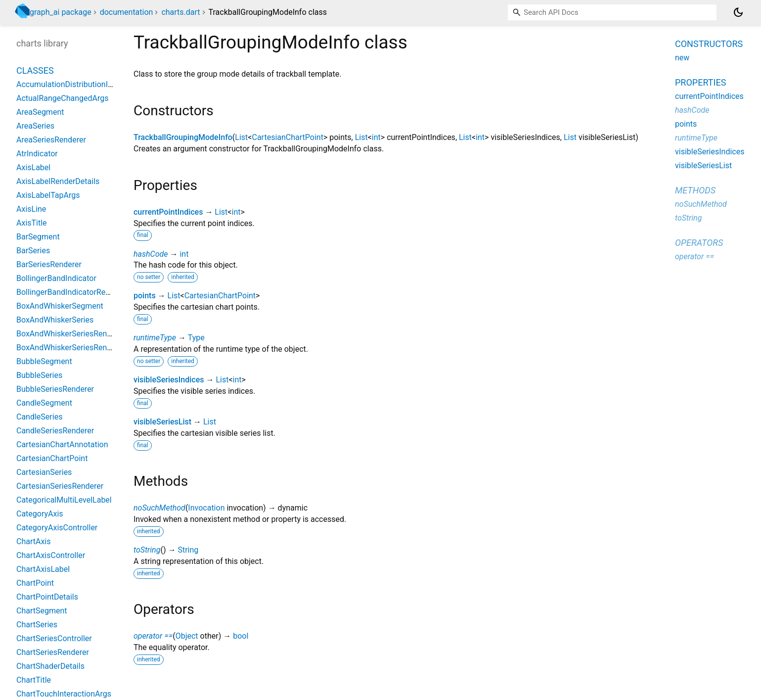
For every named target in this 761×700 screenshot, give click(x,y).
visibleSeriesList (162, 422)
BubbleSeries (39, 375)
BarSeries (33, 251)
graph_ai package (61, 12)
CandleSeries (39, 417)
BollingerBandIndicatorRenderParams (82, 292)
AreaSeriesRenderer (51, 140)
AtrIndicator (37, 154)
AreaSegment (40, 112)
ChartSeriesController (54, 638)
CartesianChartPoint (287, 137)
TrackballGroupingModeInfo (183, 137)
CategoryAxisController (57, 528)
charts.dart (180, 12)
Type (196, 338)
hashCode (151, 254)
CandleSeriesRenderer (55, 431)
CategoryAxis (40, 514)
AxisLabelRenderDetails (58, 181)
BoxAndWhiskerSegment (60, 306)
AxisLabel (33, 167)
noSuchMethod (159, 508)
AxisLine (31, 209)
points (145, 296)
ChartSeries (37, 625)
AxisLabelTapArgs (48, 195)
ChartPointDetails (47, 597)
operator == (153, 636)
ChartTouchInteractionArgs (64, 694)
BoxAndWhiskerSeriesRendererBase (80, 348)
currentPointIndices (168, 212)
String (188, 550)
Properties (700, 82)
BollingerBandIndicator (56, 278)
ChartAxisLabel (43, 569)
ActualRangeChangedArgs (63, 98)
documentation (127, 12)
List (241, 137)
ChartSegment (42, 611)
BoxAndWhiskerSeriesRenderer (71, 334)
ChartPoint (35, 583)
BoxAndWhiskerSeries (55, 320)
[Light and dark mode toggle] (738, 12)
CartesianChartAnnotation (62, 444)
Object (187, 636)
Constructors (709, 44)
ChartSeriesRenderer (53, 652)
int (376, 137)
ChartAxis (34, 541)
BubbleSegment (44, 361)
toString (147, 550)
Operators (699, 243)
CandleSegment (44, 403)
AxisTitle (32, 223)
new (682, 58)
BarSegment (38, 237)
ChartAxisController (51, 555)
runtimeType (155, 338)
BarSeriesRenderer (49, 264)
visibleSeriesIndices (169, 380)
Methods (695, 190)
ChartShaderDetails (50, 666)
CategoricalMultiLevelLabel (64, 500)
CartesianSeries (44, 472)
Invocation (206, 508)
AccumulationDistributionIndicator (76, 84)
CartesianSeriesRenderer (60, 486)
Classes (35, 70)
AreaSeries (35, 126)
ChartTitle (34, 680)
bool (241, 636)
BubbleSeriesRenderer (55, 389)
